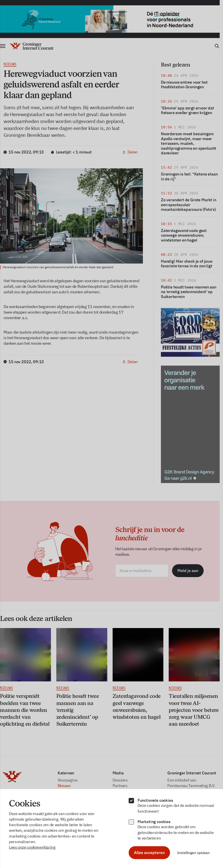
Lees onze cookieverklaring (32, 847)
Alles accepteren (149, 853)
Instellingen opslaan (193, 853)
